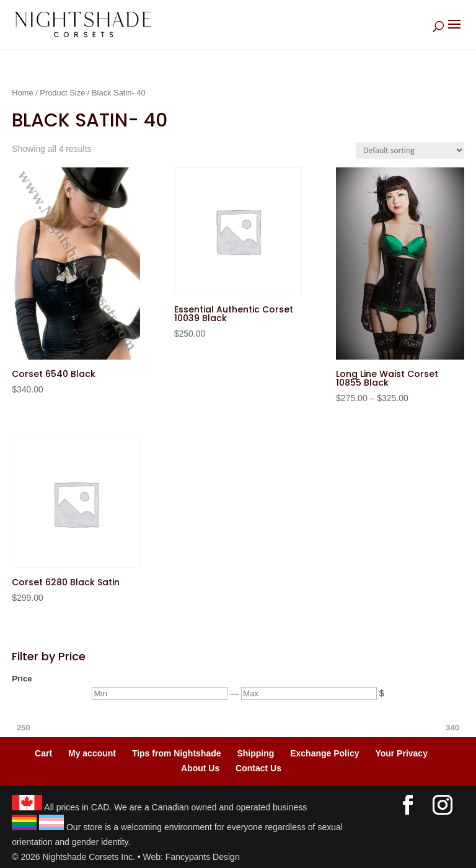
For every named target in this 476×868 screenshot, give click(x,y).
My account (92, 753)
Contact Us (258, 768)
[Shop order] (410, 150)
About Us (200, 768)
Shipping (255, 753)
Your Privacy (401, 753)
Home (22, 93)
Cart (43, 753)
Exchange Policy (324, 753)
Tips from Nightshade (177, 753)
